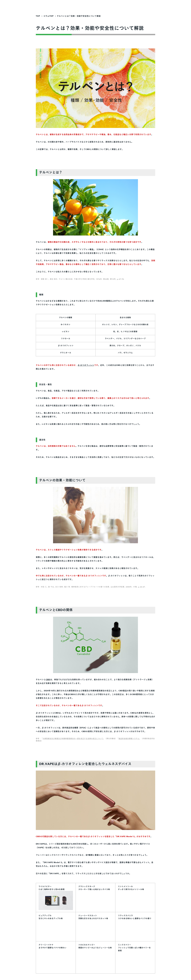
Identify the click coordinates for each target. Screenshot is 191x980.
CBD (48, 680)
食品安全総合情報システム (129, 739)
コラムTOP (48, 16)
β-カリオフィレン (86, 365)
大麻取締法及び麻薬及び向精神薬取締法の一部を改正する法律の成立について (73, 739)
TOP (38, 16)
